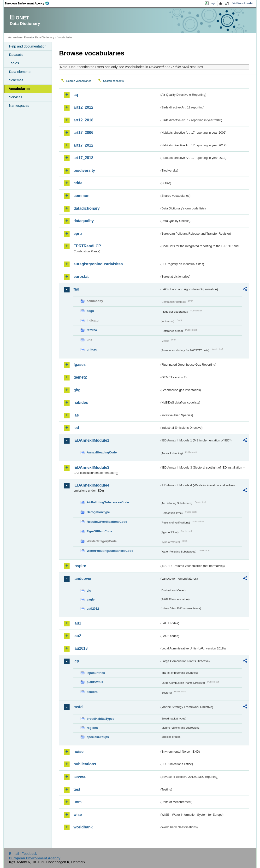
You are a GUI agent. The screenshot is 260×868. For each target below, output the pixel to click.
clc (89, 591)
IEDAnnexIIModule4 (91, 485)
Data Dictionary (45, 37)
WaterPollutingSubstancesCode (110, 551)
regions (92, 728)
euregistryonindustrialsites (98, 264)
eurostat (81, 276)
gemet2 (80, 377)
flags (90, 311)
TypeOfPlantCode (99, 531)
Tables (14, 63)
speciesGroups (98, 737)
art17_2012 (83, 145)
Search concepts (113, 81)
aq (76, 95)
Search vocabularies (79, 81)
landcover (83, 579)
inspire (80, 566)
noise (78, 752)
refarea (92, 330)
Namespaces (19, 106)
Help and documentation (28, 46)
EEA (29, 3)
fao (76, 289)
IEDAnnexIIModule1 (91, 440)
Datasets (16, 55)
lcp (76, 661)
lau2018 (80, 648)
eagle (91, 599)
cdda (78, 183)
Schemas (16, 80)
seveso (80, 777)
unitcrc (92, 349)
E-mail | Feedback (23, 854)
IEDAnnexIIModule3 (91, 467)
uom (77, 802)
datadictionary (86, 208)
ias (76, 415)
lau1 (77, 623)
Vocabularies (20, 89)
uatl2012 (93, 609)
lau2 (77, 636)
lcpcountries (96, 673)
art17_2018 (83, 158)
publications (85, 764)
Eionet (28, 37)
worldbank (83, 827)
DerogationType (98, 512)
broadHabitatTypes (100, 719)
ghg (77, 390)
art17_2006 (83, 133)
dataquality (83, 221)
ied (76, 428)
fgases (80, 365)
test (77, 789)
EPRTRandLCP (87, 246)
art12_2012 (83, 107)
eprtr (78, 234)
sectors (92, 692)
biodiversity (84, 170)
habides (81, 402)
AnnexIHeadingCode (102, 452)
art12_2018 (83, 120)
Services (15, 97)
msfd (78, 707)
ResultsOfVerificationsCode (107, 522)
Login (213, 3)
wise (78, 815)
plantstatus (95, 682)
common (81, 196)
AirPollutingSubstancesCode (108, 502)
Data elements (20, 72)
